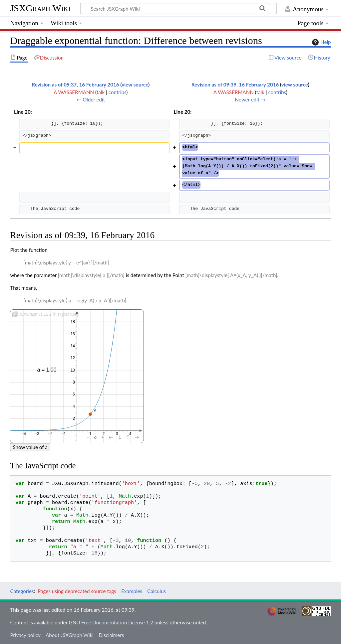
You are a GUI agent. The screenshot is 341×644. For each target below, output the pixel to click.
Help (321, 42)
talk (101, 92)
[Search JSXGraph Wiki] (178, 8)
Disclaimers (111, 635)
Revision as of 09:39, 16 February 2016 (235, 84)
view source (135, 84)
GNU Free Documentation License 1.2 (111, 622)
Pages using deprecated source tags (77, 591)
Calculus (157, 591)
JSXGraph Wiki (40, 8)
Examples (132, 591)
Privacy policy (25, 635)
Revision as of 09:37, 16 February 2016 (75, 84)
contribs (117, 92)
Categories (22, 591)
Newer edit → (250, 99)
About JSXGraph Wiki (70, 635)
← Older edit (91, 99)
